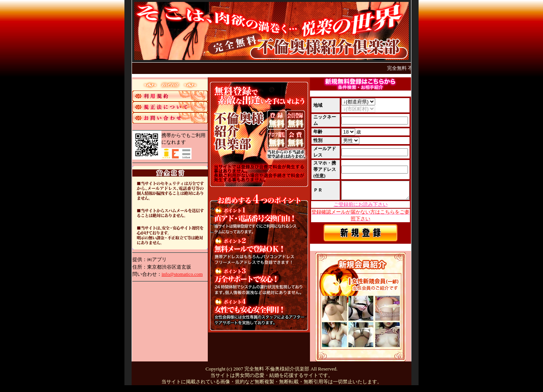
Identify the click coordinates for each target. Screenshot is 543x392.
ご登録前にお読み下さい (361, 207)
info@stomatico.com (182, 274)
